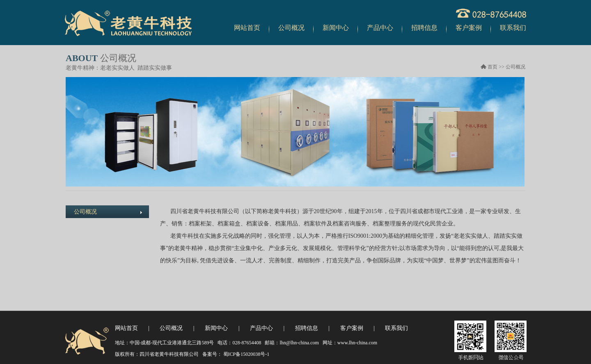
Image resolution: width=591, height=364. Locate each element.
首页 (492, 67)
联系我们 (513, 28)
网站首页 (247, 28)
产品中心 (380, 28)
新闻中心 (336, 28)
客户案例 (469, 28)
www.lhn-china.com (357, 343)
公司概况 (291, 28)
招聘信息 (424, 28)
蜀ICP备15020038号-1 (246, 354)
